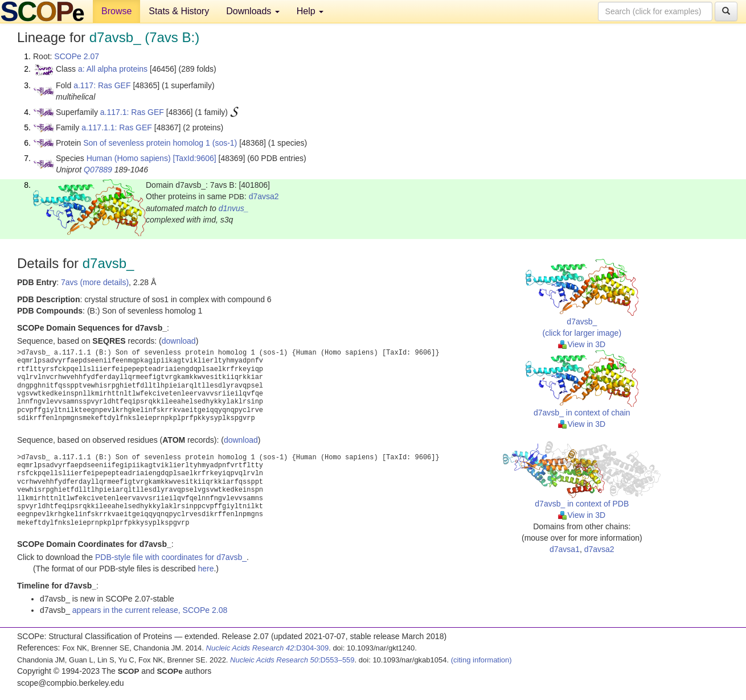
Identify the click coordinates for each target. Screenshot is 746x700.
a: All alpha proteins (113, 69)
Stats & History (179, 11)
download (179, 341)
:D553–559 (292, 660)
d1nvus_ (234, 208)
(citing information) (481, 660)
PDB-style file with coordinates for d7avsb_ (171, 557)
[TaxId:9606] (194, 158)
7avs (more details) (95, 282)
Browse (116, 11)
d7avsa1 (565, 549)
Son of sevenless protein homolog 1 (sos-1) (160, 143)
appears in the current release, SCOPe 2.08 (150, 610)
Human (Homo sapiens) (129, 158)
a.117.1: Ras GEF (132, 112)
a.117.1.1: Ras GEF (117, 127)
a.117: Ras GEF (102, 85)
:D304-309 (268, 648)
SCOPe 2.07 (77, 56)
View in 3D (582, 344)
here (206, 569)
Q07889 (98, 170)
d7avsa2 (264, 196)
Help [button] (310, 11)
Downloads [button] (253, 11)
